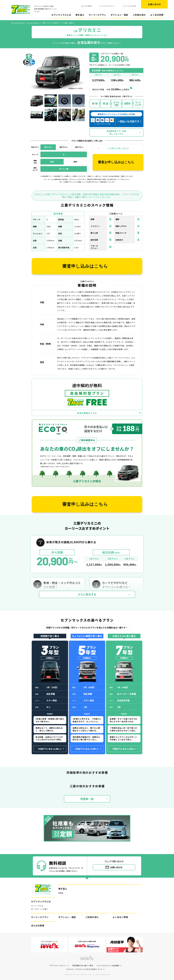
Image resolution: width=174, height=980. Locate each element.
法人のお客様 (86, 6)
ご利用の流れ (139, 15)
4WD (75, 162)
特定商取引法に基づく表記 (83, 965)
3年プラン (79, 147)
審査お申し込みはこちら (116, 162)
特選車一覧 (87, 799)
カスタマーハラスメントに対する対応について (84, 969)
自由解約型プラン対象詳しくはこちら (116, 132)
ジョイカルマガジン (107, 6)
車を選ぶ (80, 15)
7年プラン (48, 147)
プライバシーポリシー (58, 965)
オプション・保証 (119, 15)
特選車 (61, 893)
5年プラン (64, 147)
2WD (52, 162)
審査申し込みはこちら (85, 266)
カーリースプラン (97, 15)
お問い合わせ (154, 4)
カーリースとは (37, 906)
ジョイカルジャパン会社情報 (108, 965)
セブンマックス (19, 23)
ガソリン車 (64, 169)
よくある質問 (157, 15)
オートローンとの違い (40, 909)
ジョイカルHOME (129, 6)
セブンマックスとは (61, 15)
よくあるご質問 (120, 917)
